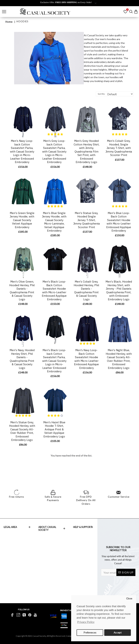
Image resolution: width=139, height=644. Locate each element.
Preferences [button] (90, 633)
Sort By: (101, 94)
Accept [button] (118, 633)
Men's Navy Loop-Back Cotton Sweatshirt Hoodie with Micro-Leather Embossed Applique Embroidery (86, 359)
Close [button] (129, 598)
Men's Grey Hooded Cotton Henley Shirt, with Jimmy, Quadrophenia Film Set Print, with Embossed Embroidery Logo (87, 151)
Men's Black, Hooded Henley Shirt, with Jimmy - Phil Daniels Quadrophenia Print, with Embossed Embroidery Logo (119, 290)
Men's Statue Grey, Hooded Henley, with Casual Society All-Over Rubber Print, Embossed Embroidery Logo (22, 431)
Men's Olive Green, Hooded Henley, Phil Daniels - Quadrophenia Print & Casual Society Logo (22, 290)
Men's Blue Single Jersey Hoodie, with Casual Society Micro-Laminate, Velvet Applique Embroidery (54, 222)
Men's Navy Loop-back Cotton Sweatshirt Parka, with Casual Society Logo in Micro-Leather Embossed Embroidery (22, 151)
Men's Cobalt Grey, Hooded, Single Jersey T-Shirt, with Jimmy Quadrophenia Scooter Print (119, 148)
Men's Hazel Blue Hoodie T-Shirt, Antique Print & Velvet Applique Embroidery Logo (54, 429)
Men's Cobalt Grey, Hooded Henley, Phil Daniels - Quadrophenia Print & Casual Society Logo (86, 290)
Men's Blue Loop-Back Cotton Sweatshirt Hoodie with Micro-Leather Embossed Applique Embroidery (119, 222)
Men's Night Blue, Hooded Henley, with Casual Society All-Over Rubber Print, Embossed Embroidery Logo (119, 359)
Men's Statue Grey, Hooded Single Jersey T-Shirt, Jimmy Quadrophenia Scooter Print (87, 220)
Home (9, 22)
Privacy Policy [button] (86, 622)
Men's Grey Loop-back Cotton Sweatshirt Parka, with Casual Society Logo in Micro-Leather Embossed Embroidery (54, 151)
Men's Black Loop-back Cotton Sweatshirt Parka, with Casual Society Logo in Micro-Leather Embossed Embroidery (54, 361)
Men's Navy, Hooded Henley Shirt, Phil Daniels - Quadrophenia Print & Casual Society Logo (22, 359)
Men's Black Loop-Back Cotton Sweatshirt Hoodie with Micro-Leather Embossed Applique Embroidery (54, 290)
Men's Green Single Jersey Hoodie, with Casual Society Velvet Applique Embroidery (22, 220)
